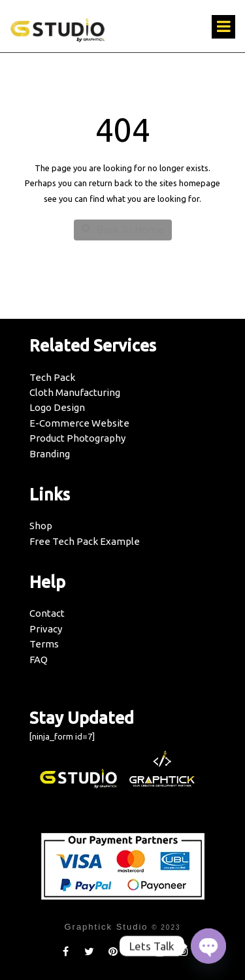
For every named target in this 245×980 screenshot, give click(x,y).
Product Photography (77, 438)
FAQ (39, 660)
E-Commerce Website (79, 423)
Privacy (46, 629)
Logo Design (57, 407)
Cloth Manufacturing (75, 392)
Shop (41, 526)
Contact (47, 613)
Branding (50, 454)
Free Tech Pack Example (85, 541)
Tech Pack (52, 377)
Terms (44, 644)
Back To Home (123, 230)
